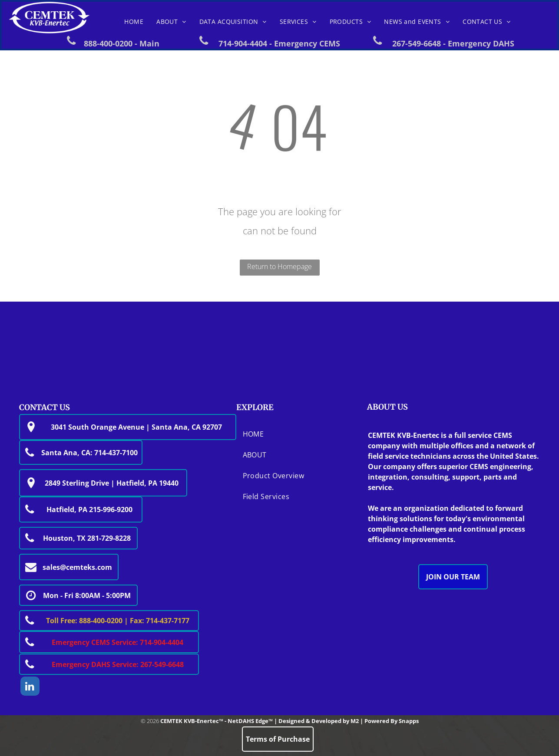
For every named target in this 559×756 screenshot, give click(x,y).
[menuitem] (134, 22)
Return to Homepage (279, 266)
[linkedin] (30, 687)
